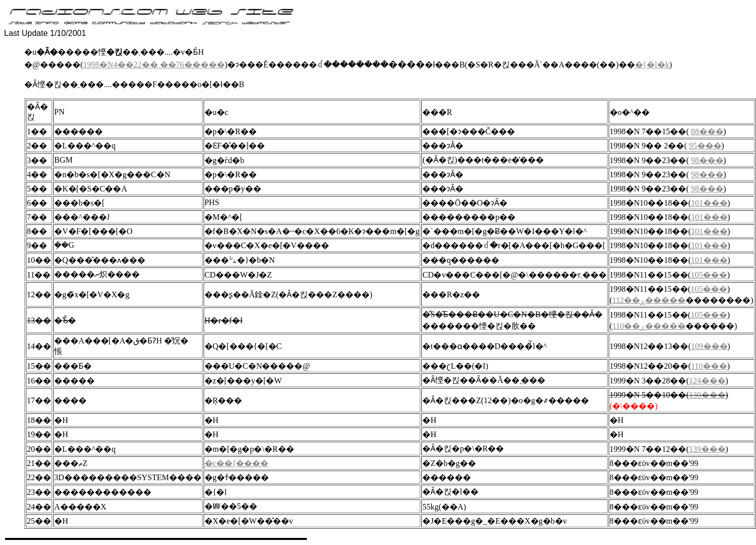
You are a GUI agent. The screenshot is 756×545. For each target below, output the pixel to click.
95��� (705, 146)
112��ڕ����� (649, 300)
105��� (709, 275)
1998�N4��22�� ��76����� (154, 65)
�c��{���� (237, 463)
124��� (707, 381)
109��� (709, 346)
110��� (709, 366)
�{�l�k (652, 65)
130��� (707, 395)
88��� (707, 131)
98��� (707, 160)
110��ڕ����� (649, 326)
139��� (707, 449)
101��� (709, 203)
